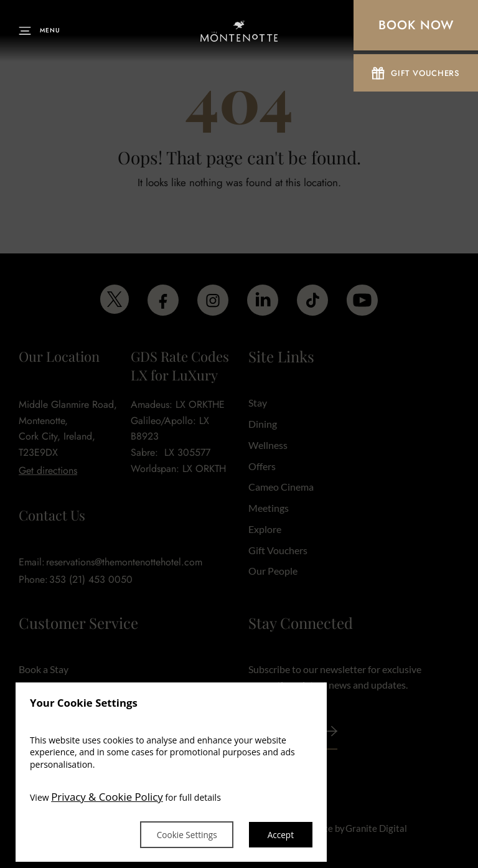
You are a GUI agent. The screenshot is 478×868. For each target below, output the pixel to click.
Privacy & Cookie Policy (107, 797)
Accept (280, 834)
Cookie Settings (183, 834)
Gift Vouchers (415, 74)
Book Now (416, 25)
